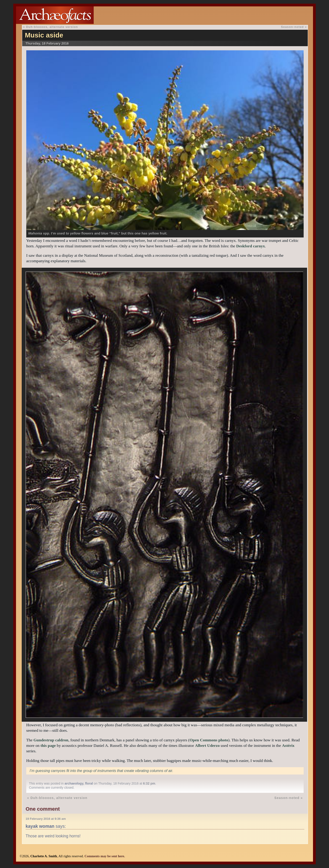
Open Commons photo (209, 740)
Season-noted (292, 27)
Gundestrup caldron (51, 740)
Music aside (44, 35)
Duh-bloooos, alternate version (52, 27)
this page (48, 745)
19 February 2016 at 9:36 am (46, 819)
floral (89, 783)
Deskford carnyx (251, 246)
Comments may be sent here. (105, 856)
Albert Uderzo (207, 745)
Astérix (288, 745)
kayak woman (40, 826)
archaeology (74, 783)
